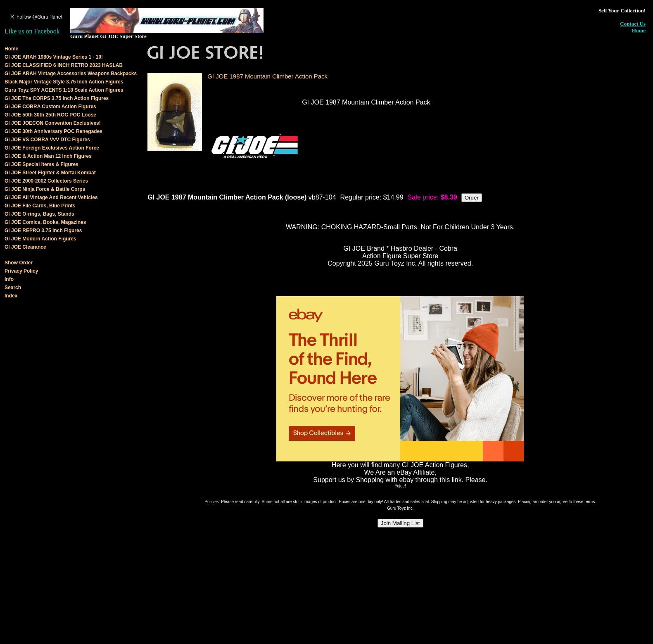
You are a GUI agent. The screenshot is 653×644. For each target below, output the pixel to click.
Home (639, 30)
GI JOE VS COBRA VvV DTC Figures (47, 140)
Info (9, 279)
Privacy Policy (21, 271)
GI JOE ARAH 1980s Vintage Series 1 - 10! (54, 57)
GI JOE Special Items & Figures (42, 164)
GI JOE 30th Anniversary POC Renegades (53, 131)
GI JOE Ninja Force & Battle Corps (45, 189)
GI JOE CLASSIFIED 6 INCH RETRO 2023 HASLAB (64, 65)
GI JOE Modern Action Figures (40, 239)
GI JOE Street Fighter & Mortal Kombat (50, 173)
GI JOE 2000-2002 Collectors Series (46, 181)
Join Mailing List (400, 523)
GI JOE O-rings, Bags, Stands (39, 214)
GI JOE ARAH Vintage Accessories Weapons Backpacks (71, 74)
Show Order (19, 263)
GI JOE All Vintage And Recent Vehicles (51, 197)
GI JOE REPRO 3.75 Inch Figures (43, 231)
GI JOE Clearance (25, 247)
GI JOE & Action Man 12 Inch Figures (48, 156)
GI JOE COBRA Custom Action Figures (50, 107)
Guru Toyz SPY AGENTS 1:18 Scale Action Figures (64, 90)
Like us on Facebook (32, 31)
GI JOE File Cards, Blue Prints (40, 206)
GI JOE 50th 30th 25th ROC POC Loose (50, 115)
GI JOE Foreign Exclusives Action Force (52, 148)
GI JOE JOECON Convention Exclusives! (53, 123)
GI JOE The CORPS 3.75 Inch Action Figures (57, 98)
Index (11, 296)
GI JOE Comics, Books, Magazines (45, 222)
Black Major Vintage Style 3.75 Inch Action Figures (64, 82)
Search (13, 288)
